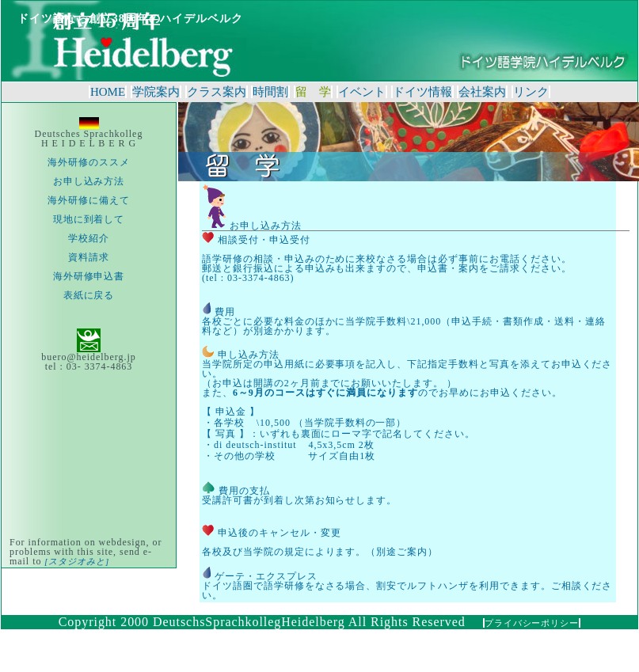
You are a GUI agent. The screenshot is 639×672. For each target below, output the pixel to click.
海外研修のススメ (89, 162)
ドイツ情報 (422, 92)
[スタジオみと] (75, 561)
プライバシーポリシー (532, 623)
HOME (108, 92)
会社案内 (482, 92)
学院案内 (156, 92)
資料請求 (89, 257)
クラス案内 (217, 92)
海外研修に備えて (89, 200)
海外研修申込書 (89, 276)
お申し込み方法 (89, 181)
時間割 (270, 92)
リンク (531, 92)
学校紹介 (89, 238)
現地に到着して (89, 219)
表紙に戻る (89, 295)
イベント (362, 92)
